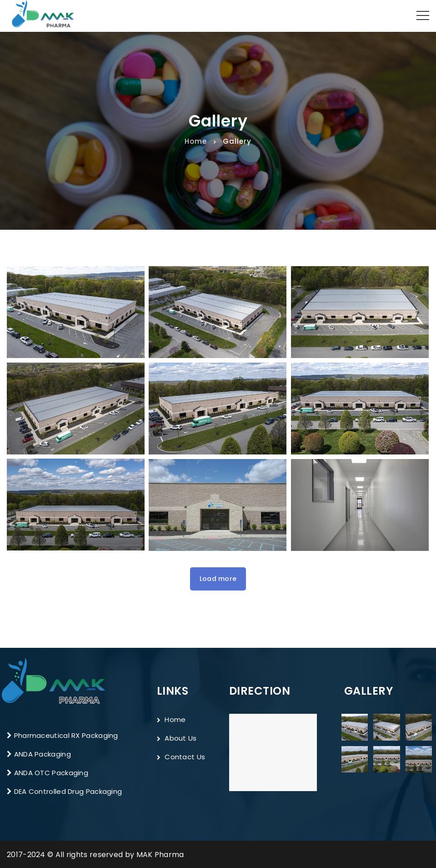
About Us (177, 738)
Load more (218, 579)
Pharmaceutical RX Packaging (65, 735)
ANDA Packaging (43, 754)
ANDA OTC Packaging (51, 773)
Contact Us (181, 757)
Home (196, 141)
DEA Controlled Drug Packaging (67, 791)
